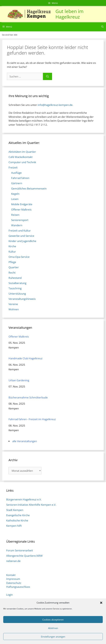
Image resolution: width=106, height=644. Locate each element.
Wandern (17, 225)
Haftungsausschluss (18, 587)
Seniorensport (20, 220)
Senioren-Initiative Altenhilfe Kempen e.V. (31, 505)
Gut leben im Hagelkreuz (70, 14)
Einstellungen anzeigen (53, 637)
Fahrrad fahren (20, 178)
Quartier (14, 267)
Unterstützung (17, 294)
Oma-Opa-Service (19, 257)
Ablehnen (53, 628)
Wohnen (14, 309)
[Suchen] (47, 77)
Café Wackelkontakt (21, 157)
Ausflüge (16, 173)
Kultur (12, 252)
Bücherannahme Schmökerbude (28, 397)
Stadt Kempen (15, 510)
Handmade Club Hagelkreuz (25, 358)
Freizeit (13, 167)
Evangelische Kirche (18, 515)
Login (9, 595)
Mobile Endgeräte (22, 204)
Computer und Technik (22, 162)
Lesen (15, 199)
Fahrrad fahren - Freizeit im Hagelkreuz (32, 419)
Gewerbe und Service (21, 236)
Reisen (15, 215)
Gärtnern (17, 183)
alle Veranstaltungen (25, 441)
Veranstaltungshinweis (22, 299)
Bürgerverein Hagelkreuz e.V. (24, 499)
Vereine (13, 304)
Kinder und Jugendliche (22, 241)
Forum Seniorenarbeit (20, 550)
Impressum (13, 579)
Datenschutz (14, 583)
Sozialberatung (17, 283)
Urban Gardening (19, 380)
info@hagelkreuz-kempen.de (55, 105)
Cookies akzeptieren (53, 620)
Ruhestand (15, 278)
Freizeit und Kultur (20, 231)
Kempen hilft (14, 526)
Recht (12, 273)
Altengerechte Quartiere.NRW (24, 556)
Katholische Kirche (17, 520)
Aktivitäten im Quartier (22, 152)
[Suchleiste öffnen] (102, 27)
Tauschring (15, 288)
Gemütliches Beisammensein (29, 188)
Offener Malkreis (21, 209)
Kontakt (11, 575)
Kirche (12, 246)
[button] (101, 603)
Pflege (12, 262)
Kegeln (15, 194)
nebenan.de (13, 561)
